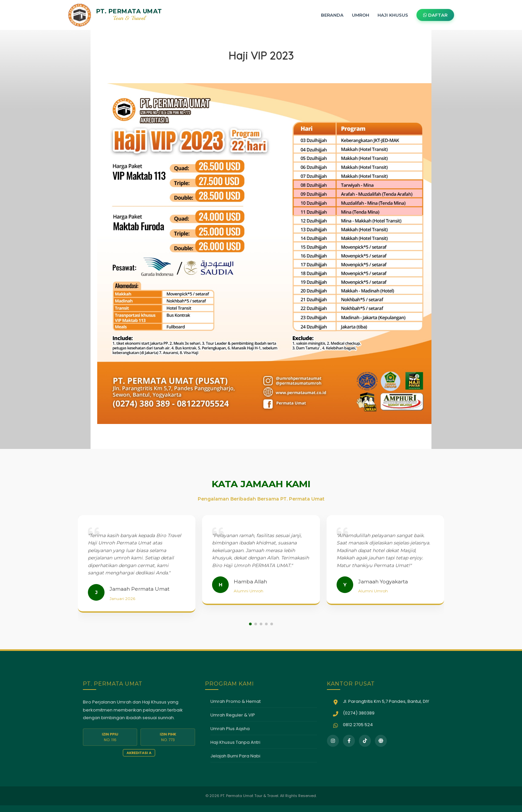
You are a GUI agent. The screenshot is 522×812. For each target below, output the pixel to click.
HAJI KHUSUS (393, 15)
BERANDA (332, 15)
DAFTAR (435, 15)
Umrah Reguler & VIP (233, 715)
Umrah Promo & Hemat (236, 701)
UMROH (361, 15)
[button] (250, 624)
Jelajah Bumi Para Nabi (235, 756)
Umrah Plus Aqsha (230, 729)
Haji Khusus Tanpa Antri (235, 742)
